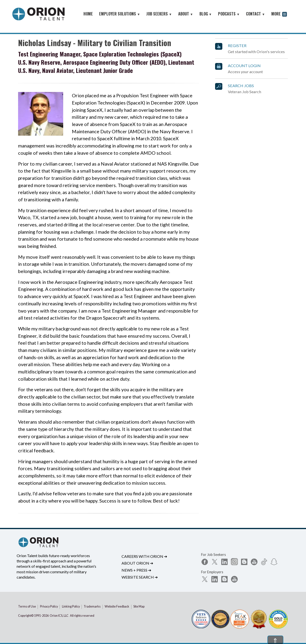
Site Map (139, 606)
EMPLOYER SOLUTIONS (120, 14)
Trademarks (92, 606)
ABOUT (186, 14)
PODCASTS (229, 14)
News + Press (136, 570)
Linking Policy (71, 606)
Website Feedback (117, 606)
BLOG (206, 14)
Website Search (140, 577)
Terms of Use (27, 606)
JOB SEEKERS (159, 14)
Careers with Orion (144, 556)
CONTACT (255, 14)
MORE (279, 14)
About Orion (137, 563)
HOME (88, 14)
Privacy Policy (49, 606)
